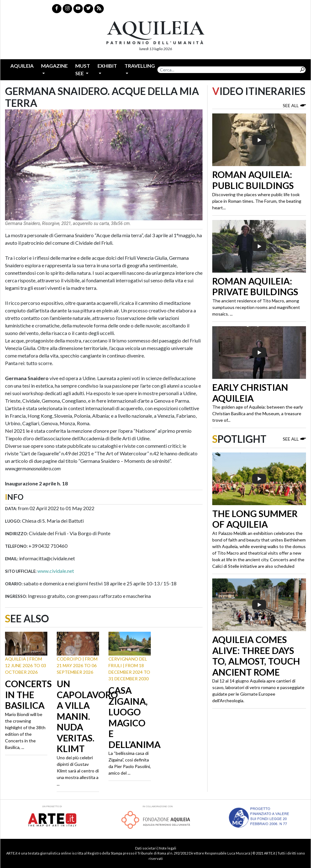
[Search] (228, 70)
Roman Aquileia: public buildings (253, 180)
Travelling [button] (140, 66)
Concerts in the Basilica (28, 695)
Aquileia (22, 66)
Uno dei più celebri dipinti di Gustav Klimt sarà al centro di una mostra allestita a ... (78, 771)
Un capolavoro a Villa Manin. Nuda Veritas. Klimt (87, 716)
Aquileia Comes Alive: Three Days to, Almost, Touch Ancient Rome (256, 656)
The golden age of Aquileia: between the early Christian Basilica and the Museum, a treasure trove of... (258, 413)
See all (294, 105)
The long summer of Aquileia (255, 519)
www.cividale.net (56, 571)
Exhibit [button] (107, 66)
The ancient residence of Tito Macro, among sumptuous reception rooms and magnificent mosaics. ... (256, 307)
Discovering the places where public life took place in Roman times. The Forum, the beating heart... (257, 201)
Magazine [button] (54, 66)
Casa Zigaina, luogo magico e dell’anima (134, 717)
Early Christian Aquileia (250, 393)
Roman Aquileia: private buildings (255, 287)
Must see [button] (83, 69)
